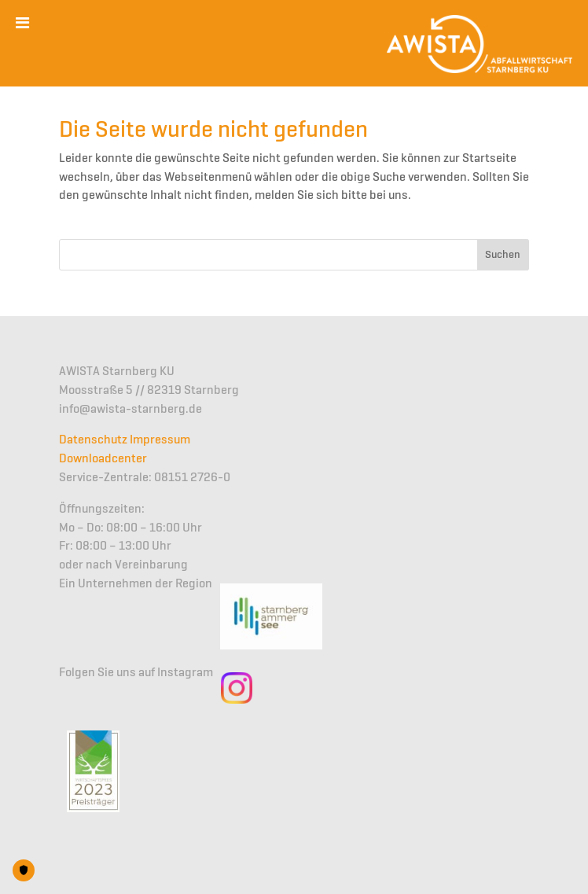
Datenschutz (93, 440)
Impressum (160, 440)
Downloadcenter (103, 459)
